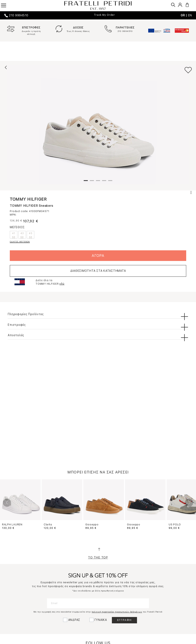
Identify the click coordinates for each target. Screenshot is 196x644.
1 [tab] (86, 182)
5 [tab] (110, 182)
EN (190, 15)
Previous (7, 503)
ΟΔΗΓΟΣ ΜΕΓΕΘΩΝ (20, 242)
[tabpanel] (98, 125)
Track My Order (104, 15)
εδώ (62, 284)
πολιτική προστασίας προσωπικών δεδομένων (117, 612)
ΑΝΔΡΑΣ (74, 620)
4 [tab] (104, 182)
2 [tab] (92, 182)
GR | (184, 15)
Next (189, 503)
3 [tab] (98, 182)
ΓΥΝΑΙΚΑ (101, 620)
